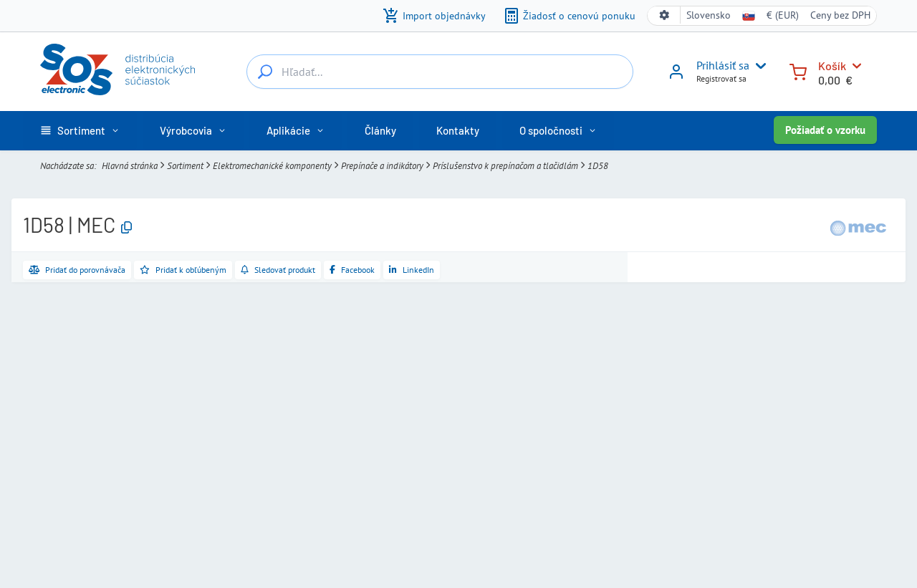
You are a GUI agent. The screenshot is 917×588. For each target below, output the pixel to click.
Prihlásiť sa (723, 65)
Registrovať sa (721, 78)
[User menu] (758, 66)
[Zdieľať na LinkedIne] (412, 270)
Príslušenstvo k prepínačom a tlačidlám (505, 166)
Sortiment (185, 166)
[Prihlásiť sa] (676, 77)
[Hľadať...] (265, 72)
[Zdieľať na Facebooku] (352, 270)
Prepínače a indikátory (382, 166)
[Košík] (798, 71)
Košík (832, 66)
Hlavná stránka (130, 166)
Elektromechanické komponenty (272, 166)
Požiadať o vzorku (825, 130)
